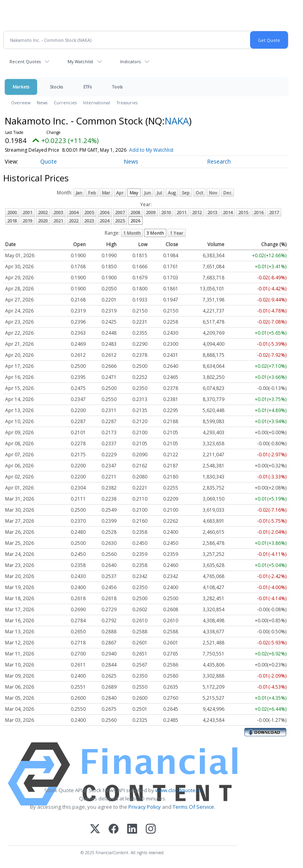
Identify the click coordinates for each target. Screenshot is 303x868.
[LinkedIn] (132, 829)
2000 (12, 212)
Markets (21, 87)
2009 (151, 212)
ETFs (88, 87)
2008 (136, 212)
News (42, 103)
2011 (182, 212)
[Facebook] (114, 829)
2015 (243, 212)
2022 (74, 221)
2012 (197, 212)
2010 (166, 212)
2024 (105, 221)
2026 (136, 221)
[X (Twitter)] (95, 829)
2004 (74, 212)
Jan (79, 193)
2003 (58, 212)
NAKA (177, 121)
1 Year (177, 233)
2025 (120, 221)
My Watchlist (80, 61)
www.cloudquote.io (178, 790)
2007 (120, 212)
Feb (92, 193)
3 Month (155, 233)
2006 (105, 212)
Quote (49, 161)
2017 (274, 212)
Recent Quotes (25, 61)
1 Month (132, 233)
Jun (148, 193)
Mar (106, 193)
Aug (172, 193)
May (134, 193)
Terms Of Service (193, 807)
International (97, 103)
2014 (228, 212)
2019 (28, 221)
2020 (43, 221)
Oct (199, 193)
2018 (12, 221)
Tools (117, 87)
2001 (28, 212)
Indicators (130, 61)
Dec (227, 193)
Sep (186, 193)
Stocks (56, 87)
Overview (21, 103)
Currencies (65, 103)
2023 (89, 221)
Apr (120, 193)
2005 (89, 212)
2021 (58, 221)
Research (219, 161)
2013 (213, 212)
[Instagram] (151, 829)
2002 (43, 212)
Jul (159, 193)
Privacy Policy (145, 807)
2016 (259, 212)
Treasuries (127, 103)
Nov (213, 193)
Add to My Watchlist (151, 150)
